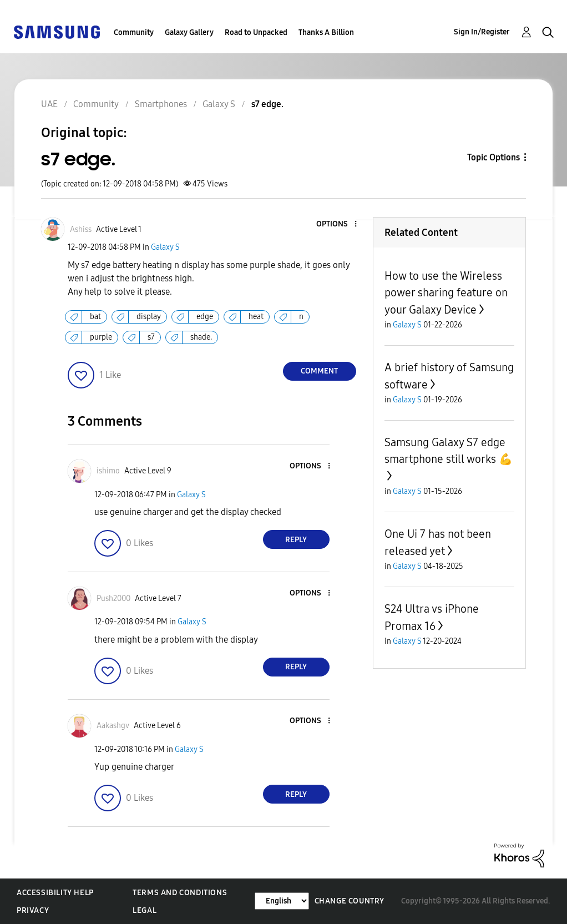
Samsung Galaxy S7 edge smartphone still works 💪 (449, 451)
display (149, 317)
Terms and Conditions (180, 893)
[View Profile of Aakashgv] (113, 726)
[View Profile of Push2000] (113, 599)
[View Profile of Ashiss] (81, 229)
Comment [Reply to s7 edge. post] (319, 371)
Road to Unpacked (256, 32)
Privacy (33, 910)
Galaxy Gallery (189, 32)
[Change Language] (282, 901)
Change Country (350, 901)
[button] (337, 224)
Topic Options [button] (493, 157)
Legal (145, 910)
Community (134, 32)
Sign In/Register (482, 32)
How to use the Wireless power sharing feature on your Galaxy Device (446, 293)
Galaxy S (165, 247)
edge (205, 317)
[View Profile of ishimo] (108, 471)
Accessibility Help (55, 893)
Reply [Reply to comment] (296, 540)
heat (256, 317)
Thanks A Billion (326, 32)
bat (95, 317)
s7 (151, 337)
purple (101, 337)
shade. (201, 337)
